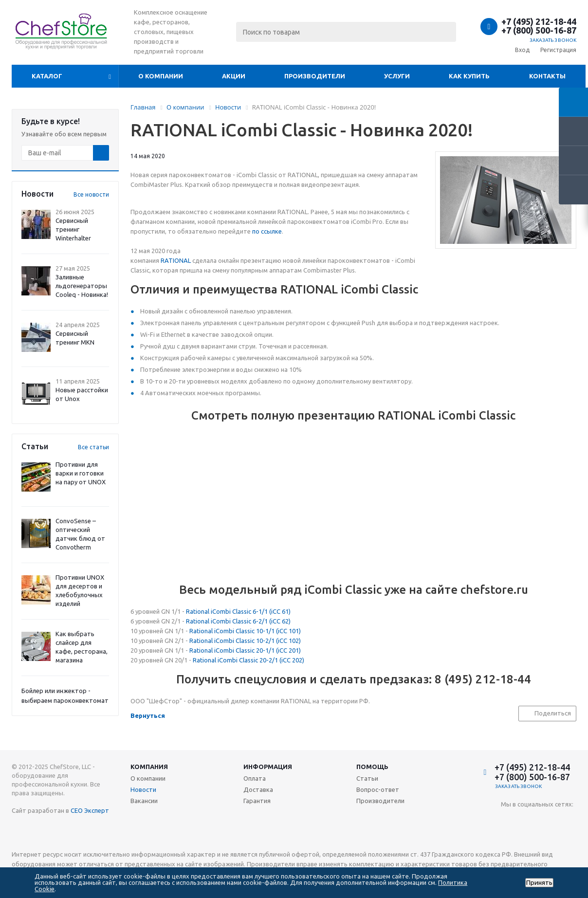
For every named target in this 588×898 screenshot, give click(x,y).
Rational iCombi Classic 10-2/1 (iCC (238, 641)
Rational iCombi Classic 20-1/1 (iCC (238, 650)
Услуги (397, 76)
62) (285, 621)
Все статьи (93, 447)
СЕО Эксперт (90, 810)
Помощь (372, 767)
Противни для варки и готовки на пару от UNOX (81, 473)
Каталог (47, 76)
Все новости (91, 194)
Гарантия (257, 801)
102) (294, 641)
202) (297, 660)
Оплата (255, 778)
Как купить (469, 76)
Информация (268, 767)
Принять (539, 883)
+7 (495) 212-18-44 (539, 21)
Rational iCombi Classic (225, 660)
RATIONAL (176, 260)
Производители (315, 76)
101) (294, 631)
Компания (149, 767)
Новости (143, 789)
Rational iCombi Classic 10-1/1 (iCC (238, 631)
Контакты (547, 76)
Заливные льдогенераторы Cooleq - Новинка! (82, 286)
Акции (234, 76)
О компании (161, 76)
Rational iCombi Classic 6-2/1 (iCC (233, 621)
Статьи (367, 778)
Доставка (258, 789)
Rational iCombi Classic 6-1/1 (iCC (233, 611)
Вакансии (144, 801)
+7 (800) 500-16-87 (539, 30)
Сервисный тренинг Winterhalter (73, 229)
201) (294, 650)
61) (285, 611)
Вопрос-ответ (378, 789)
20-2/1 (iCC (274, 660)
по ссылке (267, 231)
